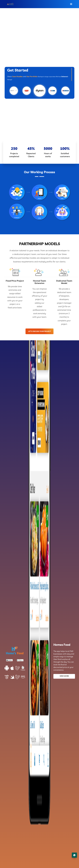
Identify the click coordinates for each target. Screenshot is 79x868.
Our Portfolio (32, 76)
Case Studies (17, 76)
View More (64, 677)
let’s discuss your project (41, 332)
